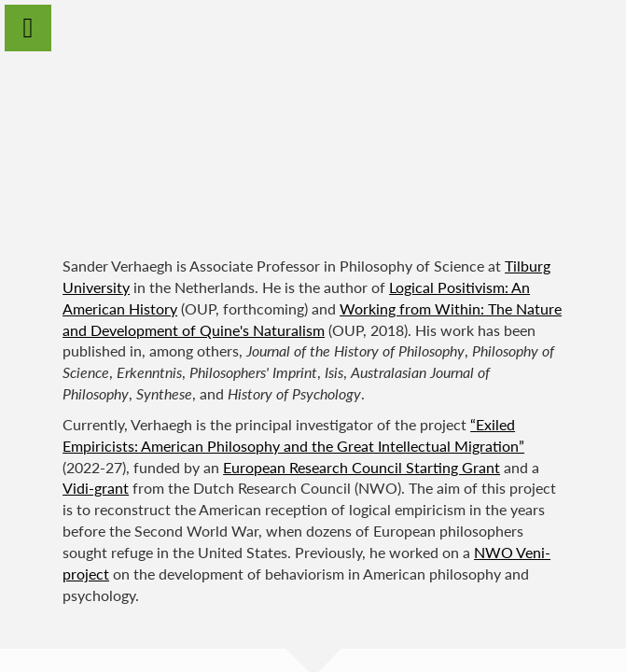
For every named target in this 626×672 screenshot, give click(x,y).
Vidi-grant (96, 488)
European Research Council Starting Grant (362, 467)
